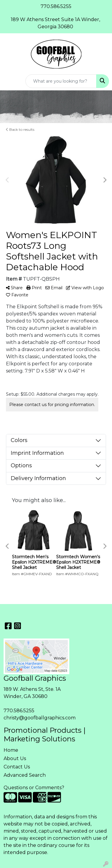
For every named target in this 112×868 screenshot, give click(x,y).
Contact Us (17, 767)
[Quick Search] (61, 81)
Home (11, 750)
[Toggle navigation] (9, 81)
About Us (15, 758)
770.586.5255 (19, 711)
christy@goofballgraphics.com (40, 718)
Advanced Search (25, 775)
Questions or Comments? (34, 788)
